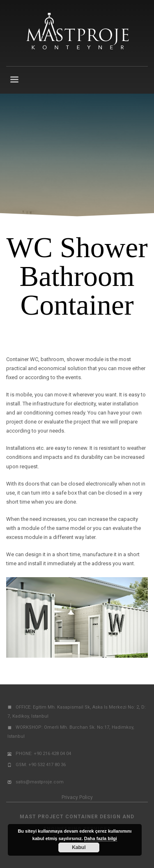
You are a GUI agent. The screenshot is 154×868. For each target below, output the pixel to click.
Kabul (79, 847)
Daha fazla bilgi (101, 838)
